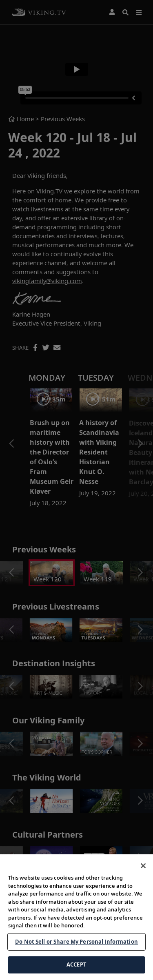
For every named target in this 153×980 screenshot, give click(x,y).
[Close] (143, 874)
